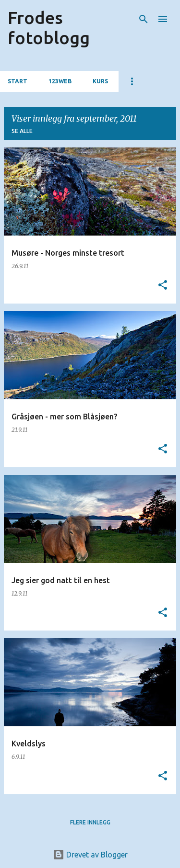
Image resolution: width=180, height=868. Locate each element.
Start (18, 81)
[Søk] (144, 19)
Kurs (100, 81)
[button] (163, 286)
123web (60, 81)
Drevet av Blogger (90, 855)
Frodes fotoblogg (49, 28)
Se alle (22, 131)
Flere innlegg (90, 822)
